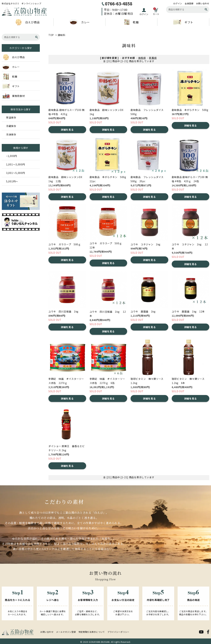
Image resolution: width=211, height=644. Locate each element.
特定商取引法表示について (92, 632)
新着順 (153, 58)
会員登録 (189, 3)
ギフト (183, 22)
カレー (79, 22)
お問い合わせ (203, 3)
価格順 (142, 58)
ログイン (178, 3)
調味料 (62, 35)
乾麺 (131, 22)
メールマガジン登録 (66, 632)
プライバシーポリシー (118, 632)
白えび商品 (28, 22)
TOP (51, 35)
